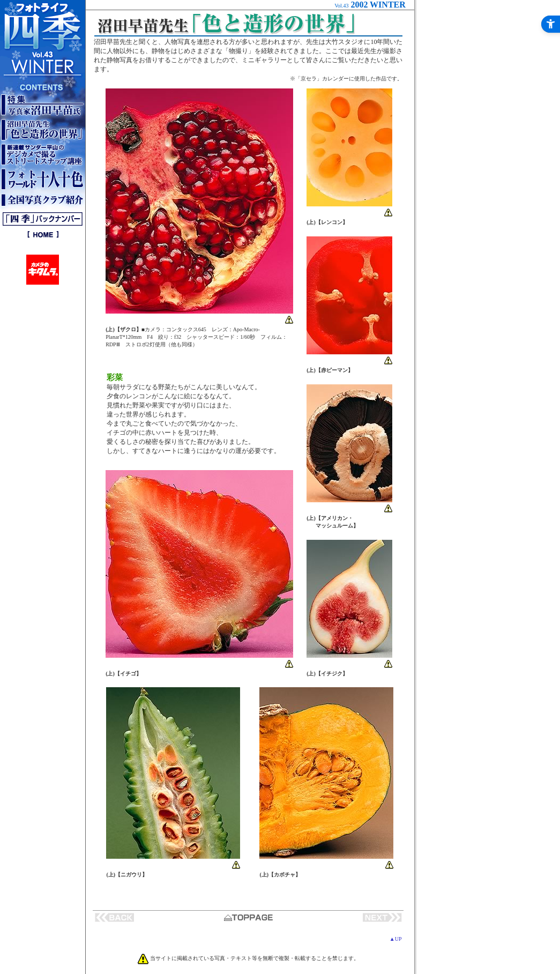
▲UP (396, 939)
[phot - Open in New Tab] (199, 311)
